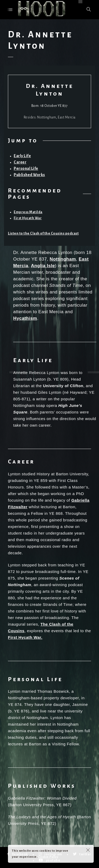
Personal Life (26, 168)
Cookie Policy (48, 857)
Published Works (29, 175)
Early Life (22, 156)
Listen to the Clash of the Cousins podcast (43, 233)
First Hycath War (28, 218)
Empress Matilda (28, 212)
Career (20, 162)
